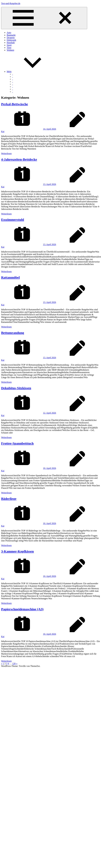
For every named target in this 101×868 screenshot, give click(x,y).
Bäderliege (9, 499)
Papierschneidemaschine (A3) (22, 609)
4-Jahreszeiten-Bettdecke (19, 159)
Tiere (9, 48)
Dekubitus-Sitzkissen (16, 388)
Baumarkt (11, 35)
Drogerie (11, 38)
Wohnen (10, 50)
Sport (9, 45)
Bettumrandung (13, 333)
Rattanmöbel (10, 277)
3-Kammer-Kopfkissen (17, 551)
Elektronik (11, 40)
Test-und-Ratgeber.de (11, 3)
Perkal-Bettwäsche (15, 104)
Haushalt (11, 43)
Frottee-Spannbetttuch (17, 443)
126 (14, 664)
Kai (3, 131)
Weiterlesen (6, 153)
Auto (9, 33)
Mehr (30, 72)
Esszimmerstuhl (13, 220)
